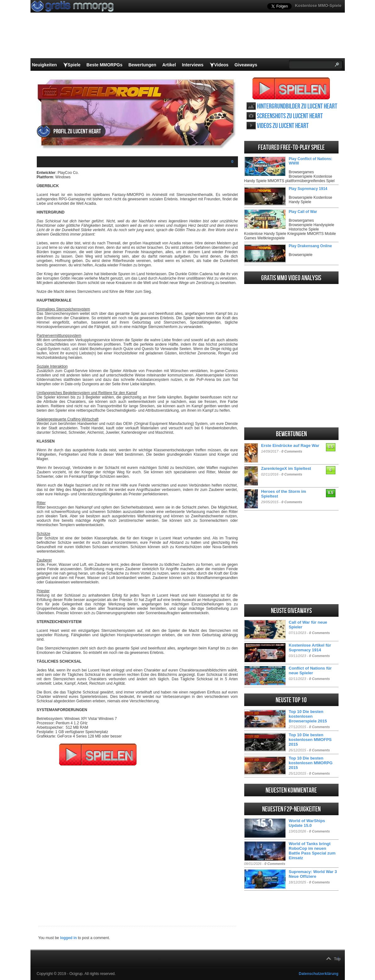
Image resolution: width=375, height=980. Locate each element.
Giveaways (246, 65)
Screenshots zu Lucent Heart (290, 116)
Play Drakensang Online (310, 246)
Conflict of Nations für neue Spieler (310, 671)
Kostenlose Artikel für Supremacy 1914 (310, 648)
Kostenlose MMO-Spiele (318, 6)
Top (337, 959)
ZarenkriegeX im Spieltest (286, 468)
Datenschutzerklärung (318, 974)
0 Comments (292, 451)
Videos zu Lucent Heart (283, 126)
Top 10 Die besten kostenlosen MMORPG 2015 (311, 763)
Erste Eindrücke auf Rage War (290, 445)
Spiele (74, 65)
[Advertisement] (137, 842)
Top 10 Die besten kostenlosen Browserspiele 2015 (308, 716)
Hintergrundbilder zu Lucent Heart (297, 106)
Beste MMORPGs (104, 65)
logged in (68, 938)
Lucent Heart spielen (291, 88)
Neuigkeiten (44, 65)
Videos (221, 65)
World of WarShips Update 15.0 (307, 823)
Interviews (193, 65)
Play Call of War (303, 212)
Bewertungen (142, 65)
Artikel (169, 65)
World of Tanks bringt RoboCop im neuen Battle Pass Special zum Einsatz (312, 851)
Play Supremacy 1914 (308, 189)
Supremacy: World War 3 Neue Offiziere (313, 874)
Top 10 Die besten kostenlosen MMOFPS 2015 (310, 740)
